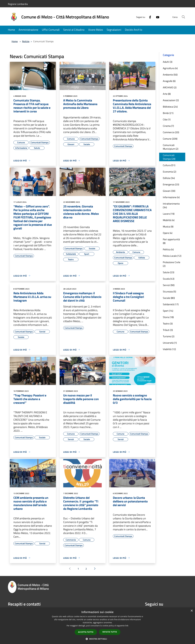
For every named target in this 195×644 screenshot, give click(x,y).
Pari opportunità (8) (171, 241)
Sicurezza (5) (169, 291)
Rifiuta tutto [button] (110, 632)
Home (15, 41)
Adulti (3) (168, 62)
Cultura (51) (169, 165)
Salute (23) (168, 272)
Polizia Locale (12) (172, 256)
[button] (97, 639)
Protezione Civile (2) (172, 264)
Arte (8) (167, 94)
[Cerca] (183, 17)
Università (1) (170, 343)
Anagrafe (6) (169, 81)
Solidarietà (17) (171, 304)
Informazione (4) (171, 197)
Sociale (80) (169, 298)
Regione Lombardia (18, 4)
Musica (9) (168, 227)
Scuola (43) (169, 279)
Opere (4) (168, 233)
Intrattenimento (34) (171, 205)
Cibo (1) (167, 119)
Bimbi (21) (168, 113)
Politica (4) (168, 249)
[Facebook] (149, 17)
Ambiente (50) (170, 75)
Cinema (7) (168, 126)
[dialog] (97, 626)
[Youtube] (156, 17)
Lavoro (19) (169, 214)
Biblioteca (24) (170, 107)
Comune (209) (170, 139)
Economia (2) (169, 172)
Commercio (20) (171, 132)
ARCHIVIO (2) (170, 87)
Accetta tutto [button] (86, 632)
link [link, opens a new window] (127, 626)
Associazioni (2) (171, 100)
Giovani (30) (169, 191)
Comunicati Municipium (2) (171, 147)
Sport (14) (168, 311)
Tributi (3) (168, 330)
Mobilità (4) (169, 220)
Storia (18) (168, 317)
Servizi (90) (169, 285)
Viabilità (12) (169, 349)
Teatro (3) (168, 324)
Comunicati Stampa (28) (169, 157)
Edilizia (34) (169, 178)
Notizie (26, 41)
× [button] (192, 611)
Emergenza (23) (171, 184)
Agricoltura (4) (170, 68)
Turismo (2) (169, 336)
